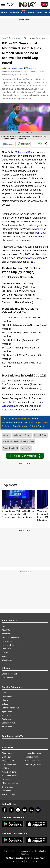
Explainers (6, 719)
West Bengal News (33, 764)
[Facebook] (5, 810)
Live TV (5, 653)
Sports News (7, 712)
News (4, 38)
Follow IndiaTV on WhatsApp (25, 456)
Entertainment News (10, 708)
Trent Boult (40, 233)
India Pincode (8, 678)
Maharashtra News (33, 753)
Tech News (7, 715)
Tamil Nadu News (9, 776)
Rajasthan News (32, 757)
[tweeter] (11, 810)
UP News (6, 779)
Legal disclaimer (23, 858)
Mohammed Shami (25, 152)
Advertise (6, 634)
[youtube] (25, 810)
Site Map (9, 858)
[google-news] (38, 810)
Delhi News (7, 757)
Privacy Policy (39, 858)
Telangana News (32, 761)
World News (7, 697)
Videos (31, 13)
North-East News (9, 772)
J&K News (6, 791)
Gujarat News (8, 787)
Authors (5, 656)
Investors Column (9, 645)
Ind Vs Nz (26, 448)
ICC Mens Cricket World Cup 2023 (19, 442)
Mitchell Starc (40, 435)
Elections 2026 (17, 13)
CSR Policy (18, 861)
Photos (5, 700)
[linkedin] (31, 810)
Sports (11, 38)
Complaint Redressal (11, 637)
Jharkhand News (9, 764)
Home (4, 13)
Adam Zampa (35, 258)
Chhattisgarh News (10, 783)
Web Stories (7, 660)
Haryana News (8, 761)
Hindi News (7, 649)
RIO (28, 861)
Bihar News (7, 753)
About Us (6, 630)
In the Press (7, 641)
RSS (35, 861)
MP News (6, 768)
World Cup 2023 (11, 448)
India (40, 13)
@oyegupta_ (31, 68)
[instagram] (18, 810)
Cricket (18, 38)
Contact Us (7, 626)
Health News (7, 727)
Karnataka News (9, 794)
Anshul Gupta (17, 68)
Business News (8, 723)
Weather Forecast (9, 674)
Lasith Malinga (15, 287)
